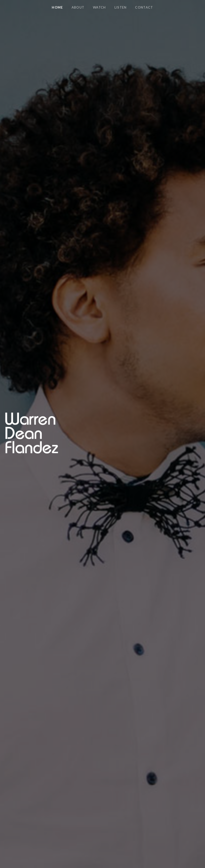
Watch (99, 7)
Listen (121, 7)
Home (57, 7)
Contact (144, 7)
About (78, 7)
